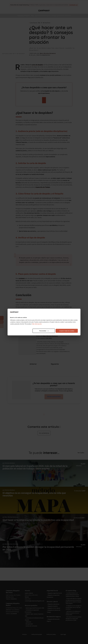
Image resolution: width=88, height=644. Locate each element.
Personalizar (44, 331)
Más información (37, 324)
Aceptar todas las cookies (67, 331)
